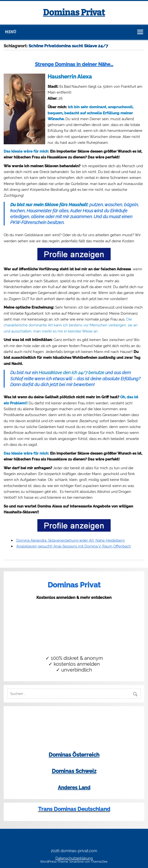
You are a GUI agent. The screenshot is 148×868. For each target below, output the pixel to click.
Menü (11, 32)
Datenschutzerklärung (74, 858)
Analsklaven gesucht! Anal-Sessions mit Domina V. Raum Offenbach (74, 546)
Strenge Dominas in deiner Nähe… (74, 64)
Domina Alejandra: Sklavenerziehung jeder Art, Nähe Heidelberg (70, 540)
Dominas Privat (74, 12)
